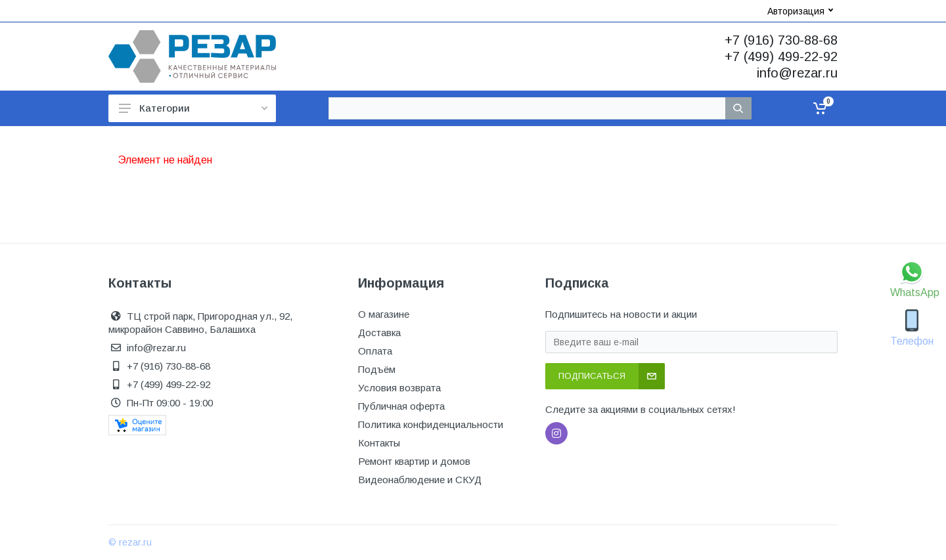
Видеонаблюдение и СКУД (420, 480)
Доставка (379, 333)
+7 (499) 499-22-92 (781, 56)
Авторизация (800, 11)
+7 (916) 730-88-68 (781, 40)
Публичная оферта (401, 406)
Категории (193, 108)
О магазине (384, 314)
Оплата (375, 351)
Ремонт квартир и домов (414, 461)
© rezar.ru (130, 542)
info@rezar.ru (797, 73)
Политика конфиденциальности (431, 424)
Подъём (377, 369)
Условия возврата (399, 388)
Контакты (379, 443)
